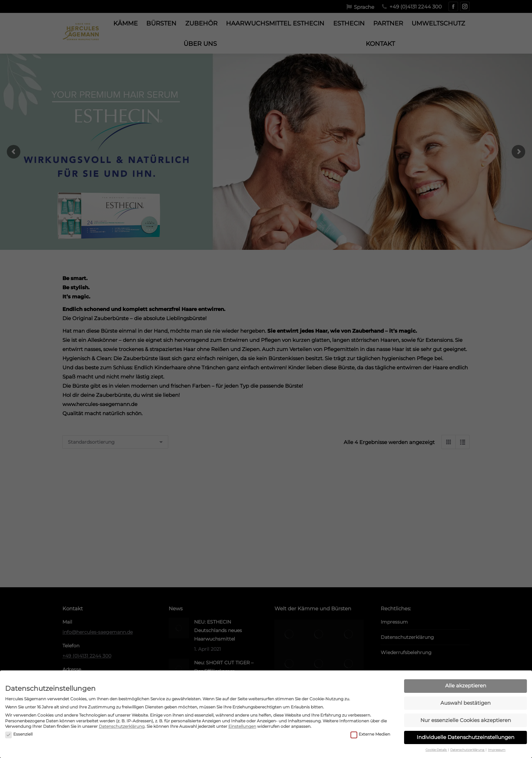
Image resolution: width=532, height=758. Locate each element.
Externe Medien (370, 734)
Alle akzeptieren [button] (466, 686)
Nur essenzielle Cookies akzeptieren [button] (466, 720)
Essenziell (19, 734)
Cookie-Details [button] (436, 750)
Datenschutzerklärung (122, 726)
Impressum (497, 750)
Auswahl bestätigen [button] (465, 703)
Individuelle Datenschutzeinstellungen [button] (465, 737)
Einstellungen (242, 726)
